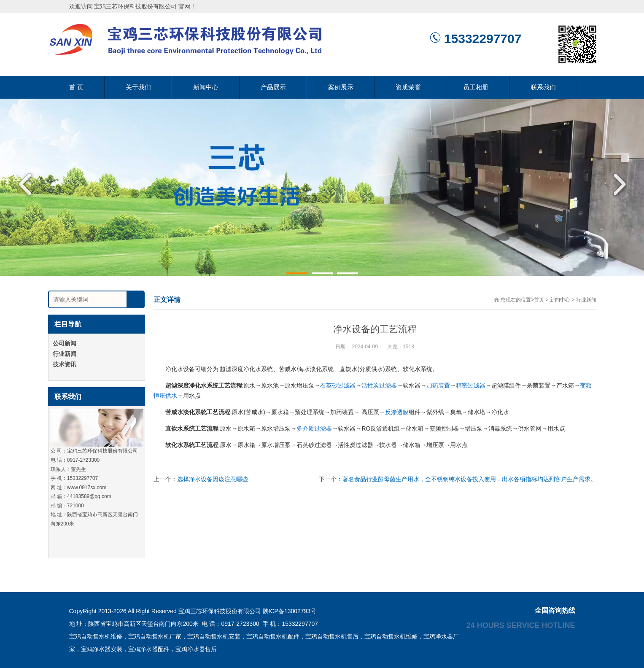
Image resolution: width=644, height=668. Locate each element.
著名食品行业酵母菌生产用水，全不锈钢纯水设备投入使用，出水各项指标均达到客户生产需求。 (469, 479)
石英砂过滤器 (338, 385)
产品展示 (273, 87)
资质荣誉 (408, 87)
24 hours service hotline (521, 625)
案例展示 (341, 87)
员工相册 (476, 87)
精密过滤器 (471, 385)
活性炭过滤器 (379, 385)
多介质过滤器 (314, 428)
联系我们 (543, 87)
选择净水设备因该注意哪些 (213, 479)
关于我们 (138, 87)
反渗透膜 (397, 412)
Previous (27, 184)
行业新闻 (586, 300)
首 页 (76, 87)
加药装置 (438, 385)
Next (617, 184)
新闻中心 (206, 87)
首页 (539, 300)
